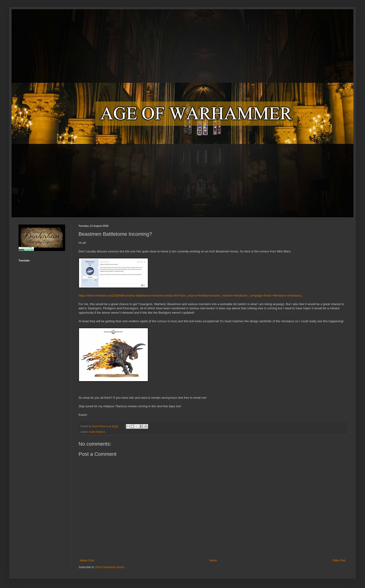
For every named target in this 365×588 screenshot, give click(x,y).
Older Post (339, 560)
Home (213, 560)
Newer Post (87, 560)
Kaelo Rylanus (97, 432)
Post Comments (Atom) (110, 567)
